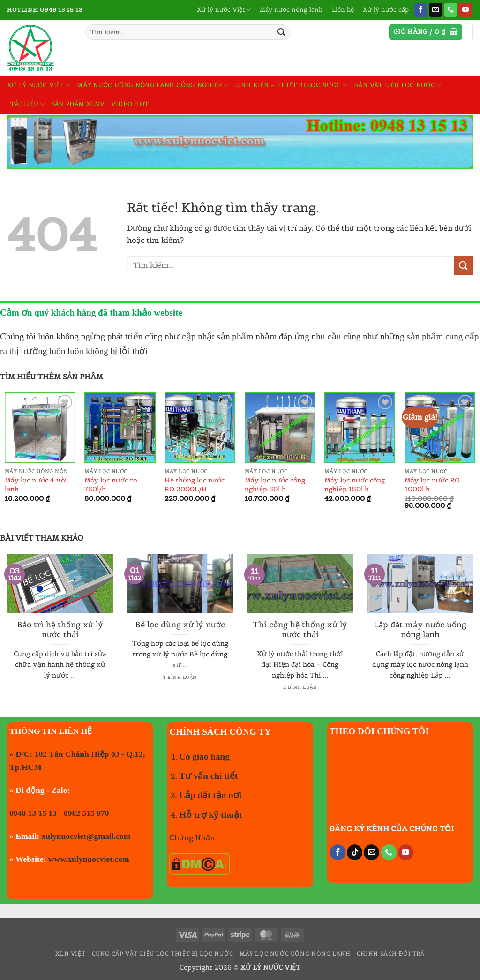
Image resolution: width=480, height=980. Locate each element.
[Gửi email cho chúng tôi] (436, 10)
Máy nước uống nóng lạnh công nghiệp (152, 86)
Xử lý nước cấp (386, 10)
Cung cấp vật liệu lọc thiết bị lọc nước (163, 954)
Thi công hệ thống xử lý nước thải (300, 630)
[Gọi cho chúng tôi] (451, 10)
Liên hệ (343, 10)
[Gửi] (281, 32)
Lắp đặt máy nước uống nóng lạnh (420, 630)
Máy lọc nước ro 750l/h (111, 485)
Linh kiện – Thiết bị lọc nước (291, 86)
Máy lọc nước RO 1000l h (432, 485)
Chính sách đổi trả (391, 954)
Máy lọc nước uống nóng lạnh (295, 954)
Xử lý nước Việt (224, 10)
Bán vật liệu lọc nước (398, 86)
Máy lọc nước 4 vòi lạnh (36, 485)
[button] (426, 32)
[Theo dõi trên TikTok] (355, 852)
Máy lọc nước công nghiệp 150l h (355, 485)
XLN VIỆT (70, 954)
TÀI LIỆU (28, 104)
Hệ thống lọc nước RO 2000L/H (195, 485)
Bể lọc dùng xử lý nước (180, 625)
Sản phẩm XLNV (78, 104)
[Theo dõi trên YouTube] (465, 10)
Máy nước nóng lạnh (291, 10)
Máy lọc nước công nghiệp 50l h (275, 485)
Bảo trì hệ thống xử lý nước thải (60, 630)
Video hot (130, 104)
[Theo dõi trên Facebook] (421, 10)
